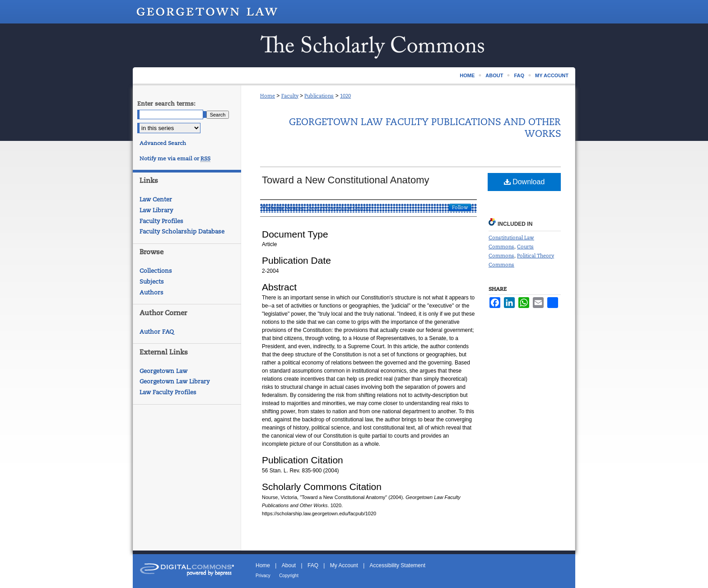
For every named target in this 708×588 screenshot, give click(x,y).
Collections (156, 271)
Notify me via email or (175, 159)
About (289, 565)
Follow (460, 207)
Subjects (152, 282)
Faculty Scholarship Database (182, 231)
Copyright (289, 576)
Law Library (156, 210)
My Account (344, 565)
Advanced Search (163, 143)
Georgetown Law (163, 371)
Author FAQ (157, 332)
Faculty (290, 96)
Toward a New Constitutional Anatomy (346, 180)
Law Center (156, 199)
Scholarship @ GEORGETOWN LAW (354, 45)
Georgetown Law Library (175, 381)
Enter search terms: (166, 104)
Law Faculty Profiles (168, 392)
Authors (151, 292)
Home (268, 96)
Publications (319, 96)
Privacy (263, 576)
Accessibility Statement (398, 565)
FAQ (313, 565)
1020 (345, 96)
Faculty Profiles (161, 221)
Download (524, 182)
